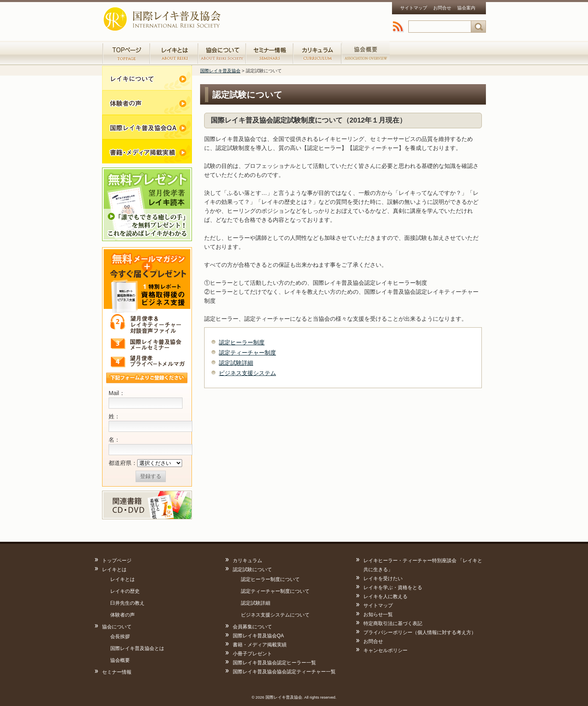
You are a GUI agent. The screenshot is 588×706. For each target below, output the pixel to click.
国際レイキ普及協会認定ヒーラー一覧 (274, 663)
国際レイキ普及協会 (163, 16)
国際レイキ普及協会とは (137, 648)
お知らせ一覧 (378, 614)
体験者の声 (147, 102)
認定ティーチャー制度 (247, 353)
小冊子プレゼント (252, 654)
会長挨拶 (120, 637)
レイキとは (114, 570)
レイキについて (147, 78)
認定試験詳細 (236, 363)
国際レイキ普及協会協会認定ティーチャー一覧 (284, 672)
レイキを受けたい (383, 579)
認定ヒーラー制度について (270, 579)
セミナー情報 (269, 53)
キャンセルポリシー (385, 650)
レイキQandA (147, 127)
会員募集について (252, 627)
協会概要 (120, 660)
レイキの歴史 (125, 591)
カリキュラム (317, 53)
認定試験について (252, 570)
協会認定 (365, 53)
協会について (117, 627)
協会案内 (466, 8)
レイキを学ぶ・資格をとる (393, 588)
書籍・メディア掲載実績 (147, 151)
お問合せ (442, 8)
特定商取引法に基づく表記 (393, 623)
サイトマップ (414, 8)
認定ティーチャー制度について (275, 591)
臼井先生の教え (127, 603)
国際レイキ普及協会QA (258, 636)
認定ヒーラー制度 (242, 342)
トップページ (126, 53)
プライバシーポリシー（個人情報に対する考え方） (420, 632)
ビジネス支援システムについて (275, 615)
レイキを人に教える (385, 597)
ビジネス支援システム (247, 373)
